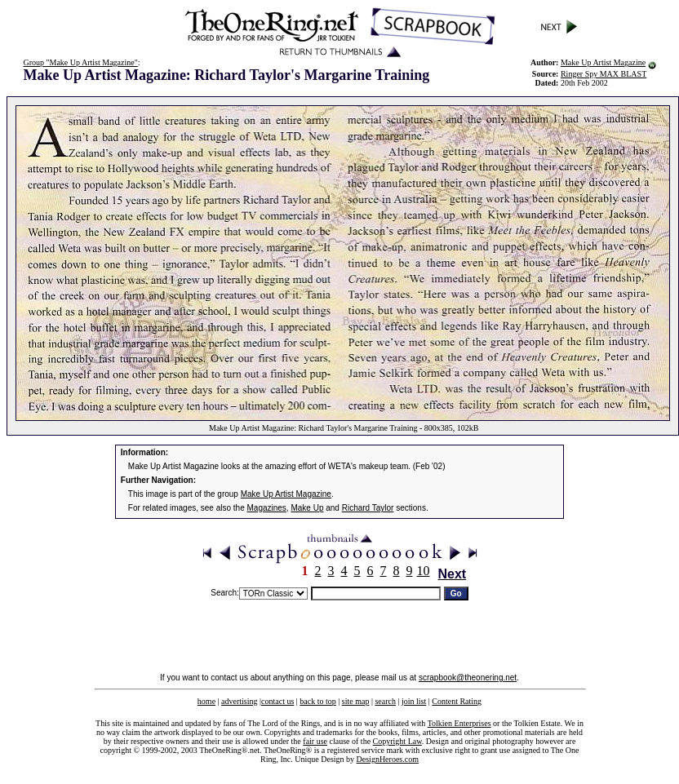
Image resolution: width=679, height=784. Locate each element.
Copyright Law (397, 741)
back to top (317, 701)
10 (424, 571)
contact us (277, 701)
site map (356, 701)
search (385, 701)
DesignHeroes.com (388, 759)
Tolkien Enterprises (459, 723)
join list (414, 701)
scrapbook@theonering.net (468, 678)
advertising (239, 701)
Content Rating (457, 701)
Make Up (307, 508)
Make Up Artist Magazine (603, 62)
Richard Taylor (368, 508)
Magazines (267, 508)
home (206, 701)
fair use (315, 741)
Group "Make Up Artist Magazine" (80, 62)
